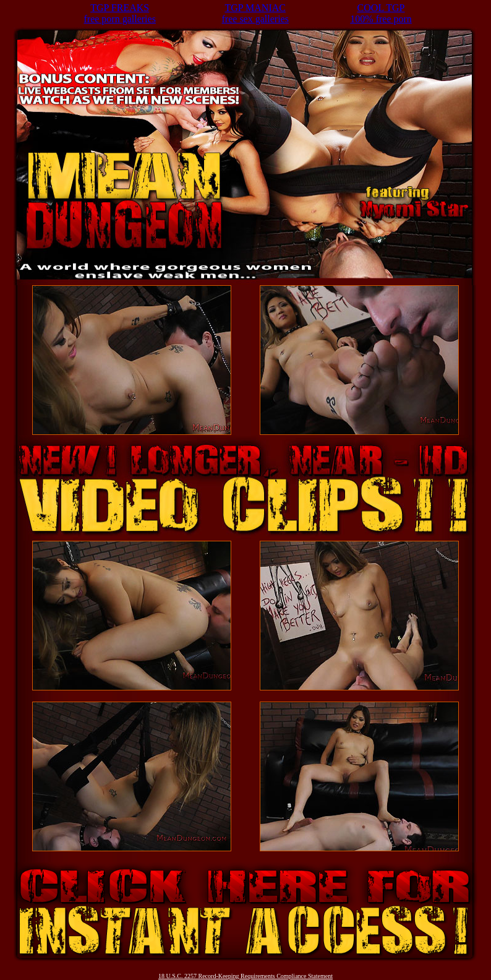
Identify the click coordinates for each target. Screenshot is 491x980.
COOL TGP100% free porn (381, 13)
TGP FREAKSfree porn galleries (119, 13)
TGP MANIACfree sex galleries (255, 13)
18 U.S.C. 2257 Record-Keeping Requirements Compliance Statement (246, 976)
